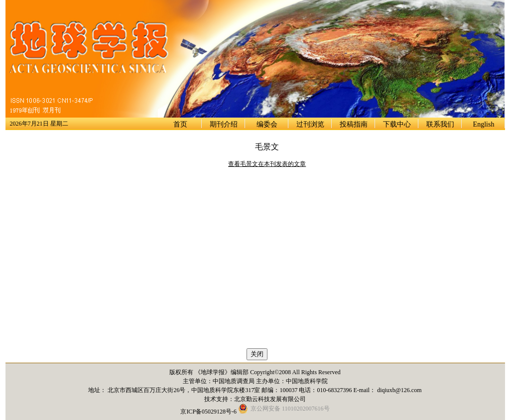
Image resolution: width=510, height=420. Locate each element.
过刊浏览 (310, 124)
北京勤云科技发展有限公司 (270, 399)
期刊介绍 (224, 124)
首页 (180, 124)
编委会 (267, 124)
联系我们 (440, 124)
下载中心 (397, 124)
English (484, 124)
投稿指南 (354, 124)
